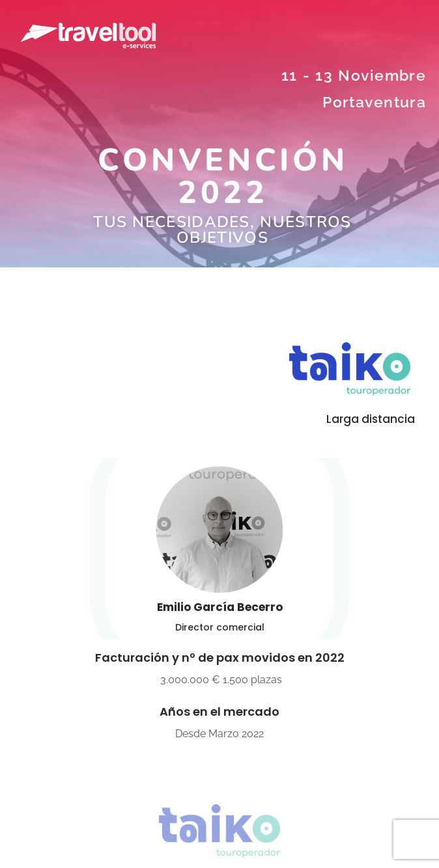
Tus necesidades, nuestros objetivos (222, 230)
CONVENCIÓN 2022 (223, 176)
